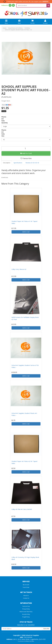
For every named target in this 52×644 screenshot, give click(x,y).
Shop (19, 21)
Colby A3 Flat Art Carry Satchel (22, 509)
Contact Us (26, 598)
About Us (26, 595)
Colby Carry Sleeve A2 (19, 269)
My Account (26, 585)
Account (45, 21)
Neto (33, 641)
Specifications (18, 163)
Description (7, 163)
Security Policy (26, 614)
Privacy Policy (26, 609)
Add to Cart (26, 153)
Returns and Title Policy (26, 612)
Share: (7, 105)
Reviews (32, 163)
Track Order (26, 587)
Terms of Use (26, 606)
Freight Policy (26, 617)
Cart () (32, 21)
